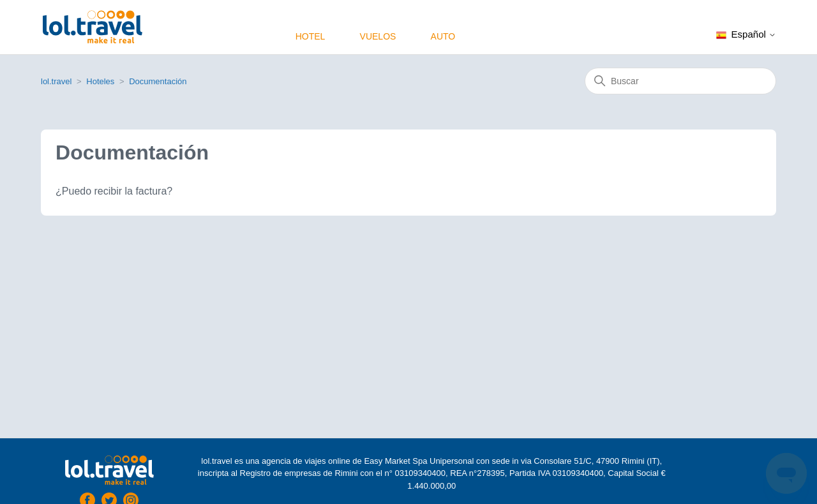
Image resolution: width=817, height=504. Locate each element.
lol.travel (56, 81)
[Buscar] (680, 81)
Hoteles (100, 81)
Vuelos (378, 36)
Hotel (311, 36)
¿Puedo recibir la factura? (114, 191)
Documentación (158, 81)
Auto (443, 36)
